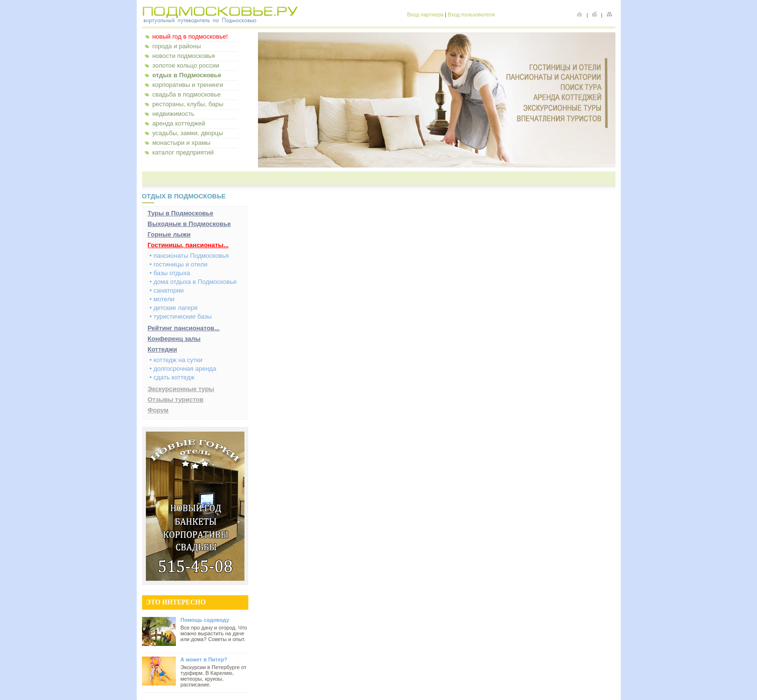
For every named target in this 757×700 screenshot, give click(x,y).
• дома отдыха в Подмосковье (193, 282)
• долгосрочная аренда (183, 369)
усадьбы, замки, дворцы (187, 133)
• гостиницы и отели (179, 264)
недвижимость (173, 114)
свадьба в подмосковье (186, 94)
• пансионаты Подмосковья (189, 256)
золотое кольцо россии (186, 65)
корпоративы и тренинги (188, 85)
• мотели (162, 299)
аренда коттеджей (179, 123)
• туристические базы (181, 316)
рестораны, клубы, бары (188, 104)
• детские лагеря (174, 308)
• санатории (167, 290)
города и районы (177, 46)
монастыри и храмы (181, 143)
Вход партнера (425, 14)
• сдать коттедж (172, 377)
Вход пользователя (471, 14)
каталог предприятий (183, 152)
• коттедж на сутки (176, 360)
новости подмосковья (184, 56)
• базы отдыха (170, 273)
